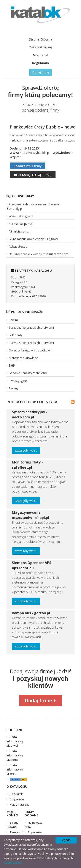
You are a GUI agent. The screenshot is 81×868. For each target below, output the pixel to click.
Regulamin (40, 63)
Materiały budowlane (23, 358)
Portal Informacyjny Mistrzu (15, 769)
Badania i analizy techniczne (28, 373)
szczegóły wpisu (26, 450)
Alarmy (13, 388)
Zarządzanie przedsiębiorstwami (31, 328)
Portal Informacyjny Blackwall (15, 741)
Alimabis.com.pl (19, 231)
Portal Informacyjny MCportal (15, 755)
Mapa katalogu (20, 805)
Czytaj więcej (13, 863)
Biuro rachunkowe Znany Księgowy (33, 239)
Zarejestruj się (41, 47)
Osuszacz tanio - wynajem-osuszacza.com (38, 254)
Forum (13, 320)
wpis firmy (28, 166)
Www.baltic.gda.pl (21, 216)
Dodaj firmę (41, 72)
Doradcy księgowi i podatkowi (30, 350)
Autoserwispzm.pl (21, 224)
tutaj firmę (33, 175)
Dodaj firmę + (40, 700)
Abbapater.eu (18, 246)
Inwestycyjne (18, 381)
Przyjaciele (17, 799)
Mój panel (40, 55)
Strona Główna (41, 39)
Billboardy (16, 335)
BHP (12, 365)
